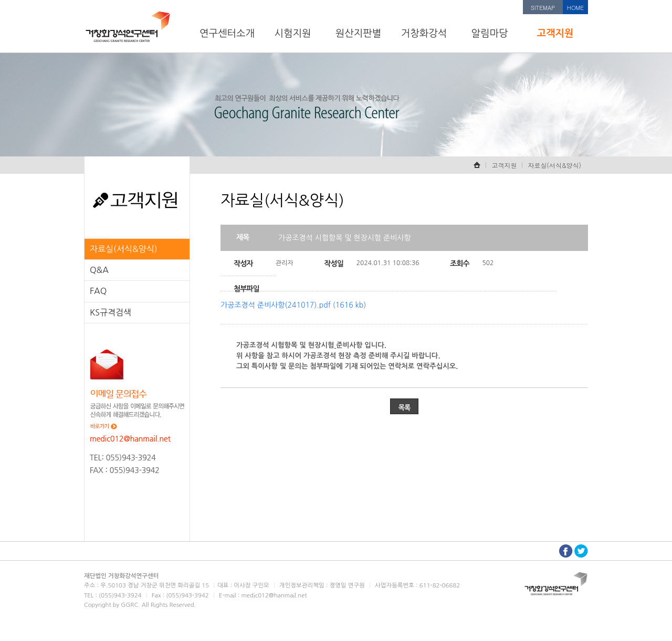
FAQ (98, 291)
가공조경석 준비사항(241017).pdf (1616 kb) (293, 305)
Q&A (99, 270)
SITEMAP (543, 8)
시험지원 (292, 33)
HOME (575, 8)
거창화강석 (424, 33)
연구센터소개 (227, 33)
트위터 (581, 551)
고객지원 (555, 33)
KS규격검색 (111, 312)
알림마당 (489, 33)
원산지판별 (359, 33)
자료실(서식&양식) (124, 249)
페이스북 (566, 551)
